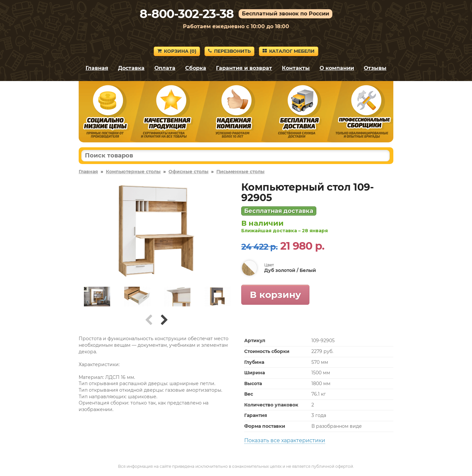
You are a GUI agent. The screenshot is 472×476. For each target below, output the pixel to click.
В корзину (275, 295)
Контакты (296, 68)
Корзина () (177, 51)
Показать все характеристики (285, 440)
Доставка (131, 68)
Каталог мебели (289, 51)
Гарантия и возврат (244, 68)
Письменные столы (240, 172)
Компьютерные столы (133, 172)
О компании (337, 68)
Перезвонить (229, 51)
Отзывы (375, 68)
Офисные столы (188, 172)
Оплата (165, 68)
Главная (97, 68)
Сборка (196, 68)
